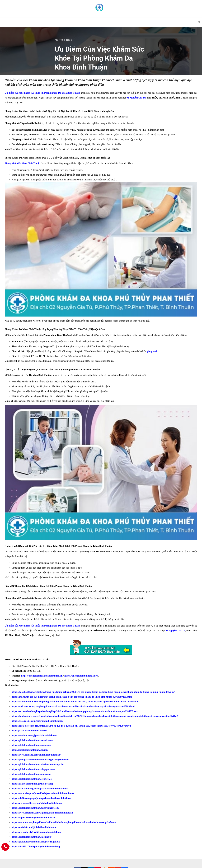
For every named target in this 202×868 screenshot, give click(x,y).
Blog (69, 40)
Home (59, 40)
